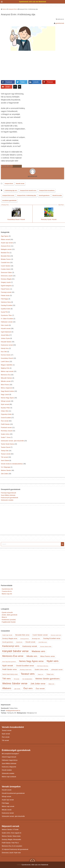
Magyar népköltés (7, 365)
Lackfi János (5, 362)
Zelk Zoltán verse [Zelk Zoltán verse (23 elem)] (38, 684)
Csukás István (5, 269)
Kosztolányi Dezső (7, 358)
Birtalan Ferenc (6, 259)
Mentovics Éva (6, 375)
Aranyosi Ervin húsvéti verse (28, 190)
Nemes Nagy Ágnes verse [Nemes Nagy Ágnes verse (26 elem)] (31, 661)
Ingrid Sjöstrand (6, 332)
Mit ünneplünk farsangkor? (10, 754)
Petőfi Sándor (5, 424)
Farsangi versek (6, 292)
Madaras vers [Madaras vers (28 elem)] (38, 651)
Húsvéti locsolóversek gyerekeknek (13, 793)
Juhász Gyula (5, 338)
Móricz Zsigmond (6, 388)
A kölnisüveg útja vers (11, 190)
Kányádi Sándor (6, 342)
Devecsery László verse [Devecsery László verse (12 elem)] (56, 635)
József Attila (5, 335)
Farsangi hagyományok (8, 493)
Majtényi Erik (5, 368)
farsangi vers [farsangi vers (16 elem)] (36, 638)
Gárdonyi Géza (6, 302)
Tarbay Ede (5, 451)
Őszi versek (5, 421)
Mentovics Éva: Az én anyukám (12, 846)
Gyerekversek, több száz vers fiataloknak (32, 2)
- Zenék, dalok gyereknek (9, 615)
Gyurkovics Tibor (6, 315)
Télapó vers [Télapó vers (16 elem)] (50, 674)
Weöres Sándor (6, 470)
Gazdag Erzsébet (7, 305)
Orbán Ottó (5, 411)
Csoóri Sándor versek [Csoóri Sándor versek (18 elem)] (40, 635)
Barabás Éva (5, 253)
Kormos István (6, 355)
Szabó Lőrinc (5, 434)
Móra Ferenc (5, 385)
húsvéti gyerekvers (44, 195)
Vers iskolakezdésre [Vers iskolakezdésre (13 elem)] (27, 679)
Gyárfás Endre (6, 309)
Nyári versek (5, 404)
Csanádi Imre (5, 263)
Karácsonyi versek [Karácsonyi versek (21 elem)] (30, 646)
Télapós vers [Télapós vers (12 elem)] (40, 674)
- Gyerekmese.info (7, 589)
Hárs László (5, 325)
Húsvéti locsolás (57, 195)
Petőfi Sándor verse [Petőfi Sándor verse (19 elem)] (10, 669)
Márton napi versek (7, 371)
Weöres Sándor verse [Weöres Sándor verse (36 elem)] (15, 683)
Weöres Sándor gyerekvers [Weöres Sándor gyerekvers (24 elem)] (47, 679)
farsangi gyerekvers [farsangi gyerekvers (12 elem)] (25, 639)
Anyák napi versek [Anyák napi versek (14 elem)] (7, 635)
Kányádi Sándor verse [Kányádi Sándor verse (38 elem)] (15, 651)
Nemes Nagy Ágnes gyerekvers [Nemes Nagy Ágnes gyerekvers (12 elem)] (9, 662)
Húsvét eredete (7, 770)
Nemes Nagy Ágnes (7, 398)
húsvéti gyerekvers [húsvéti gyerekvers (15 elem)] (8, 642)
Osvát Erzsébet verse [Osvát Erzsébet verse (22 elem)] (25, 666)
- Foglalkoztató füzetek (8, 622)
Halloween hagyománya (10, 760)
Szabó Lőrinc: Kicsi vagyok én (12, 833)
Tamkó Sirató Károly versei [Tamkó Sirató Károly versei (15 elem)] (10, 674)
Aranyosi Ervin (9, 184)
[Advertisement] (32, 67)
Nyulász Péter (5, 408)
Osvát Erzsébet (6, 418)
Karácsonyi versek (7, 345)
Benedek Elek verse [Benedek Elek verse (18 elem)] (22, 635)
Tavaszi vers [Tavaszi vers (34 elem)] (28, 674)
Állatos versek (5, 239)
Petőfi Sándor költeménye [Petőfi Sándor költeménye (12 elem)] (43, 666)
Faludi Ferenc (5, 289)
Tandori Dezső (6, 447)
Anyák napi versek (7, 243)
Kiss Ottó (4, 352)
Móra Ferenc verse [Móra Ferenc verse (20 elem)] (48, 656)
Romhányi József (7, 431)
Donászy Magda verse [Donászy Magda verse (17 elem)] (10, 638)
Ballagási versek (6, 249)
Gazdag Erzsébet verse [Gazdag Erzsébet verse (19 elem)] (52, 638)
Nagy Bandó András (7, 391)
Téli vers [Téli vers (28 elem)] (6, 679)
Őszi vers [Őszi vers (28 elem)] (28, 688)
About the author (7, 166)
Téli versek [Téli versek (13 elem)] (16, 679)
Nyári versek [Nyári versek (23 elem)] (8, 666)
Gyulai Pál (4, 312)
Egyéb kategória (6, 286)
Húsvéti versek (20, 184)
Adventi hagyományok (9, 757)
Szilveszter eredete (7, 500)
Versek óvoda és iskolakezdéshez (12, 464)
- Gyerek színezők (7, 612)
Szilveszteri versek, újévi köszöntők (12, 441)
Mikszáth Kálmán (6, 378)
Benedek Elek (5, 256)
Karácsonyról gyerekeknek (10, 498)
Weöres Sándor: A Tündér (10, 830)
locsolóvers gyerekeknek (9, 200)
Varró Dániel (5, 461)
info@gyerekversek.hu (13, 711)
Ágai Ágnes (5, 236)
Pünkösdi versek (6, 428)
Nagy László (5, 395)
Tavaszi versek (6, 454)
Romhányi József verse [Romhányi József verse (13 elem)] (26, 670)
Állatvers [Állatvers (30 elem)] (7, 688)
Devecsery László (7, 276)
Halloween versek (7, 322)
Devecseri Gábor (6, 272)
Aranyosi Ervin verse (8, 195)
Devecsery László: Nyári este (11, 853)
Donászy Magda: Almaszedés (11, 839)
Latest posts (17, 166)
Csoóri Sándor (6, 266)
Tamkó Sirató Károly (7, 444)
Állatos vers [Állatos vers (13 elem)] (51, 684)
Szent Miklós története (8, 495)
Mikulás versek (6, 381)
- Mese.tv (4, 617)
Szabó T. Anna (6, 437)
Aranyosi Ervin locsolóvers (47, 190)
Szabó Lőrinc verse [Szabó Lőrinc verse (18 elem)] (41, 669)
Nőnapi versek (6, 401)
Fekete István (5, 296)
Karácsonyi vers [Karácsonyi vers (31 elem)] (11, 646)
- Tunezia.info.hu (6, 591)
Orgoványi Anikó (6, 414)
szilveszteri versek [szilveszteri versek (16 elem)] (57, 669)
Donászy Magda (6, 279)
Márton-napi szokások (9, 777)
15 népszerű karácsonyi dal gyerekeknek (15, 849)
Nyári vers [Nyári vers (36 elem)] (53, 661)
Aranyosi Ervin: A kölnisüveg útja (26, 195)
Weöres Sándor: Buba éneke (11, 836)
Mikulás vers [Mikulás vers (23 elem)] (32, 656)
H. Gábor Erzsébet (7, 319)
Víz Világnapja (6, 467)
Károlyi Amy (5, 348)
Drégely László (6, 282)
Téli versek (4, 457)
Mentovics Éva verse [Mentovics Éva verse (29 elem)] (13, 656)
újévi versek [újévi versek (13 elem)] (17, 689)
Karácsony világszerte (9, 767)
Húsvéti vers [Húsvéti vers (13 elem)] (19, 642)
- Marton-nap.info (6, 594)
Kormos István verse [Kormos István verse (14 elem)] (46, 646)
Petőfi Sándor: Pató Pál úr (10, 843)
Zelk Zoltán (5, 474)
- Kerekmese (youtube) (8, 620)
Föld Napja (4, 299)
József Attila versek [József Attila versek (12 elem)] (43, 642)
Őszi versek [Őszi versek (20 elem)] (40, 689)
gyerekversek (60, 23)
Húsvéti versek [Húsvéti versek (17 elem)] (30, 642)
